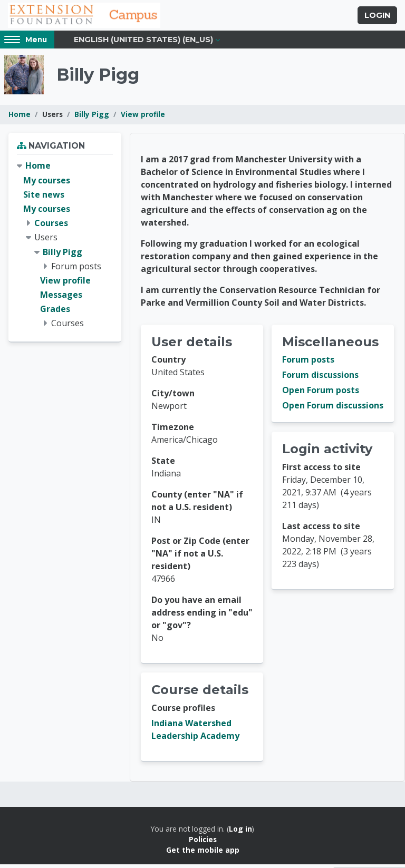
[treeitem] (65, 249)
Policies (203, 843)
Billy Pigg (92, 118)
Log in (240, 832)
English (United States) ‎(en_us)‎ (143, 43)
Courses (51, 227)
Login (377, 17)
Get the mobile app (203, 854)
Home (20, 118)
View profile (143, 118)
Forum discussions (320, 379)
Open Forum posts (321, 394)
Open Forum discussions (333, 409)
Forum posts (308, 364)
